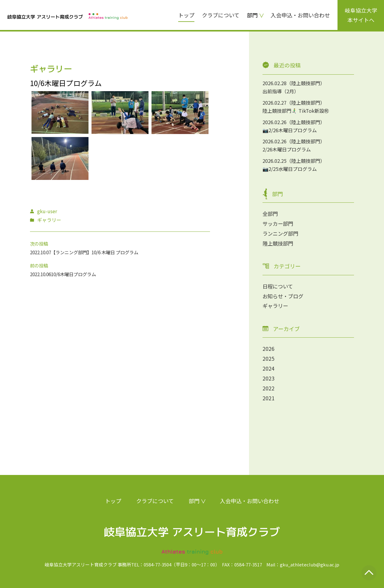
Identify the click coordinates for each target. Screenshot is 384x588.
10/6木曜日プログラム (78, 274)
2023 (268, 377)
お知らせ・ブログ (284, 295)
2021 (268, 396)
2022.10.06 (42, 274)
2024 (268, 367)
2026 (268, 348)
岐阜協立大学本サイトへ (361, 15)
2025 (268, 357)
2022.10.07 (42, 252)
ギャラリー (276, 305)
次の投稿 (40, 243)
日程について (279, 285)
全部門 (271, 213)
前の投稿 (40, 265)
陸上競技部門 (279, 243)
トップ (186, 15)
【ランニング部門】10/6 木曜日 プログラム (101, 252)
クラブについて (221, 15)
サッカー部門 (279, 223)
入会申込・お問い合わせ (300, 15)
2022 (268, 386)
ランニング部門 (281, 233)
